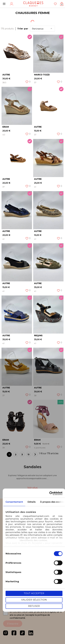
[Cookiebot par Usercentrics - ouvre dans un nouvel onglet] (49, 493)
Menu (4, 4)
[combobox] (11, 21)
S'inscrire (13, 624)
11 (29, 455)
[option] (17, 54)
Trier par (23, 29)
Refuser (34, 606)
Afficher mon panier (62, 4)
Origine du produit (37, 21)
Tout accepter (34, 593)
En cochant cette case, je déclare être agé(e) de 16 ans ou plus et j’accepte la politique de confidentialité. (36, 615)
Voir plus (32, 488)
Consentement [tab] (14, 502)
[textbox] (8, 21)
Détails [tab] (32, 502)
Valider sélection (34, 600)
